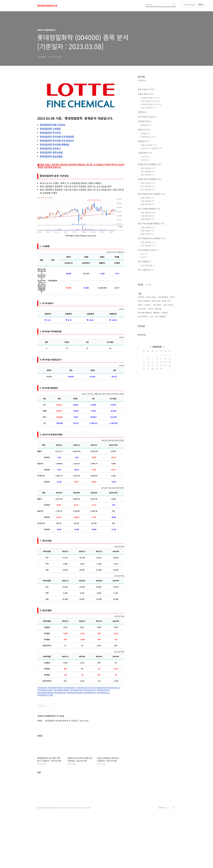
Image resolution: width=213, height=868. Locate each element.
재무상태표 (51, 152)
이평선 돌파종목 (148, 108)
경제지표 (143, 112)
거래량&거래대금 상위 (151, 104)
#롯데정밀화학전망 (100, 688)
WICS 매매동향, (160, 316)
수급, (152, 316)
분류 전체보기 (146, 89)
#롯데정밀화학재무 (103, 690)
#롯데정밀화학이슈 (103, 693)
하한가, (173, 297)
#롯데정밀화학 (42, 688)
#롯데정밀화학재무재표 (45, 693)
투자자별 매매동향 (55, 144)
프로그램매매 (144, 262)
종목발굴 (145, 133)
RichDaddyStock (47, 6)
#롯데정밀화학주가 (71, 688)
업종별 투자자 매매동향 (149, 179)
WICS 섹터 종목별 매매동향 (151, 224)
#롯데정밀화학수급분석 (45, 690)
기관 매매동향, (163, 297)
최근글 (140, 285)
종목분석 (144, 130)
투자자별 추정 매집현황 (57, 137)
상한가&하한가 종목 (150, 101)
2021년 (145, 157)
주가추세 (50, 133)
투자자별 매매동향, (145, 313)
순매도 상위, (166, 301)
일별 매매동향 (148, 168)
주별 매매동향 (148, 201)
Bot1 (144, 254)
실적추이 (50, 148)
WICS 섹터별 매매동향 (149, 209)
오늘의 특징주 (146, 94)
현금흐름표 (51, 156)
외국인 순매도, (151, 297)
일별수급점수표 (149, 145)
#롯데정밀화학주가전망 (86, 688)
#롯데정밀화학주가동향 (45, 695)
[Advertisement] (81, 722)
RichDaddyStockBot (148, 250)
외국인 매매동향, (144, 301)
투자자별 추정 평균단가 (57, 140)
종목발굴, (158, 309)
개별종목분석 (148, 137)
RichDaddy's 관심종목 (152, 148)
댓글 (39, 822)
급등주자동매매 (148, 265)
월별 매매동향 (147, 204)
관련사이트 (163, 857)
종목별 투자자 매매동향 (149, 164)
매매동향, (156, 313)
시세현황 (50, 129)
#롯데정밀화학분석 (90, 693)
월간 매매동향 (148, 175)
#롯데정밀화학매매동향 (62, 690)
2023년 (145, 160)
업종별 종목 (146, 125)
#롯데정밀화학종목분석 (56, 688)
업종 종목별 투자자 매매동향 (151, 194)
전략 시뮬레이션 (145, 270)
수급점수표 (142, 80)
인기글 (148, 285)
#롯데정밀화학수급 (114, 688)
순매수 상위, (156, 301)
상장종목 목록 (145, 121)
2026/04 (157, 347)
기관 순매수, (142, 309)
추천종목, (165, 313)
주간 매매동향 (148, 171)
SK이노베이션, (143, 316)
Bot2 (144, 257)
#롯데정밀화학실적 (77, 690)
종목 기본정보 (53, 125)
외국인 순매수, (168, 305)
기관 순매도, (157, 305)
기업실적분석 (145, 153)
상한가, (140, 305)
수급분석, (148, 305)
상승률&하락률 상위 (150, 98)
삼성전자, (141, 297)
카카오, (151, 309)
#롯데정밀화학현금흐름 (75, 693)
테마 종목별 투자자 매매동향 (151, 238)
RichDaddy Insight (147, 117)
